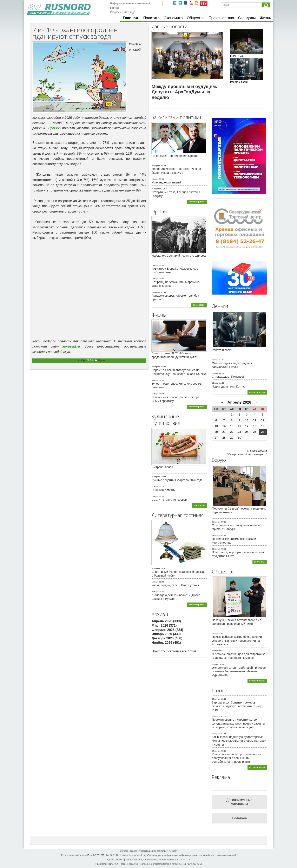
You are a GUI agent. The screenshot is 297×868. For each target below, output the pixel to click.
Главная (130, 18)
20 (216, 432)
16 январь (156, 292)
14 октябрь (80, 361)
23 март (155, 265)
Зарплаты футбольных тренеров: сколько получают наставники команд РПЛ (237, 706)
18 (255, 426)
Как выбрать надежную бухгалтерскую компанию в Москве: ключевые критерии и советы (239, 741)
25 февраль (157, 189)
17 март (155, 394)
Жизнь (265, 18)
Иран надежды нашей (166, 182)
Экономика (173, 18)
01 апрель (156, 477)
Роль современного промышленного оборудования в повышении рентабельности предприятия (236, 758)
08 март (155, 592)
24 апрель (216, 535)
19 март (155, 496)
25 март (155, 179)
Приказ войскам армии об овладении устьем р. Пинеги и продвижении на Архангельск (237, 640)
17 (247, 426)
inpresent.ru (71, 346)
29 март (215, 651)
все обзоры (199, 305)
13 (216, 426)
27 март (155, 486)
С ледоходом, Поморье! (228, 377)
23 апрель (216, 549)
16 (239, 426)
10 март (155, 279)
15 (232, 426)
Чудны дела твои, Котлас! (229, 386)
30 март (155, 380)
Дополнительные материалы (239, 802)
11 (255, 420)
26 (263, 432)
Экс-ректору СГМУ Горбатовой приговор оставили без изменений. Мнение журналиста (239, 671)
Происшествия (221, 18)
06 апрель (156, 166)
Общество (196, 18)
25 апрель (216, 522)
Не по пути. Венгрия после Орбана (175, 156)
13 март (215, 383)
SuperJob (54, 128)
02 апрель (156, 568)
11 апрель (216, 734)
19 (263, 426)
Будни (102, 361)
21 (224, 432)
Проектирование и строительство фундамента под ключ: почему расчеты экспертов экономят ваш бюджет (238, 723)
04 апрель (216, 751)
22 (232, 432)
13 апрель (216, 716)
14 (224, 426)
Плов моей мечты (163, 490)
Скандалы (247, 18)
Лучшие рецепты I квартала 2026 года (177, 480)
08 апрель (156, 367)
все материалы (197, 202)
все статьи (199, 505)
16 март (155, 582)
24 (247, 432)
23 (239, 432)
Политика (152, 18)
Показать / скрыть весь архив (174, 651)
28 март (215, 373)
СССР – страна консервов (169, 500)
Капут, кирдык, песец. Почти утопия (175, 585)
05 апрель (216, 633)
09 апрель (216, 360)
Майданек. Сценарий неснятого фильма (179, 256)
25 (255, 432)
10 (247, 420)
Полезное (239, 818)
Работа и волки (222, 350)
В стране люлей (162, 467)
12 (263, 420)
